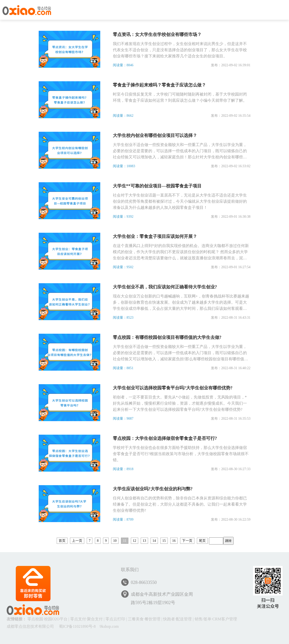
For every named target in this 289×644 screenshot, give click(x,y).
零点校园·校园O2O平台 (47, 619)
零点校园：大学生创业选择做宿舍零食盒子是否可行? (165, 438)
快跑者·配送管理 (177, 619)
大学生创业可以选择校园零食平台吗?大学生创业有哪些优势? (173, 388)
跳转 (228, 541)
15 (164, 541)
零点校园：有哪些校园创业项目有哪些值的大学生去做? (167, 337)
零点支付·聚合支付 (86, 619)
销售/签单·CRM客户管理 (216, 619)
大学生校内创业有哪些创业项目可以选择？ (155, 135)
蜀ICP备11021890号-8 (77, 626)
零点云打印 (115, 619)
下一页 (187, 541)
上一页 (77, 541)
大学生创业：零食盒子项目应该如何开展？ (155, 236)
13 (144, 541)
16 (174, 541)
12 (135, 541)
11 (125, 541)
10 (115, 541)
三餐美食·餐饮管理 (144, 619)
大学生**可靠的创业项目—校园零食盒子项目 (157, 186)
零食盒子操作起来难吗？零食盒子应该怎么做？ (159, 85)
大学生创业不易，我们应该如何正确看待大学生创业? (165, 287)
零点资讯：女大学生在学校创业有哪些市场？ (157, 34)
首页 (62, 541)
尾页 (202, 541)
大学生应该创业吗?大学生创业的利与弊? (153, 489)
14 (154, 541)
